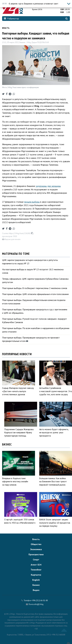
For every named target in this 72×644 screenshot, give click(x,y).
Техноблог (36, 570)
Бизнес (36, 585)
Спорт (36, 560)
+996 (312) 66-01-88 (40, 600)
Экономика (36, 549)
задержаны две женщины (48, 186)
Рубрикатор (11, 18)
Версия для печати (11, 239)
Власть (6, 28)
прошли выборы (32, 202)
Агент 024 (36, 565)
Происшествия (36, 554)
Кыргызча (36, 575)
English (36, 580)
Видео (36, 590)
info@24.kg (39, 604)
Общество (36, 544)
